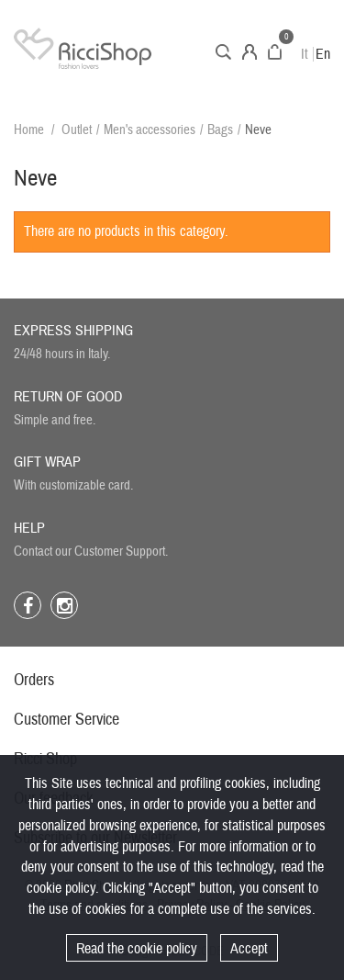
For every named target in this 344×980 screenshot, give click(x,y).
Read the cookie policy (137, 949)
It (305, 54)
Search (223, 52)
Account (250, 52)
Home (29, 130)
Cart (275, 52)
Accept (249, 949)
